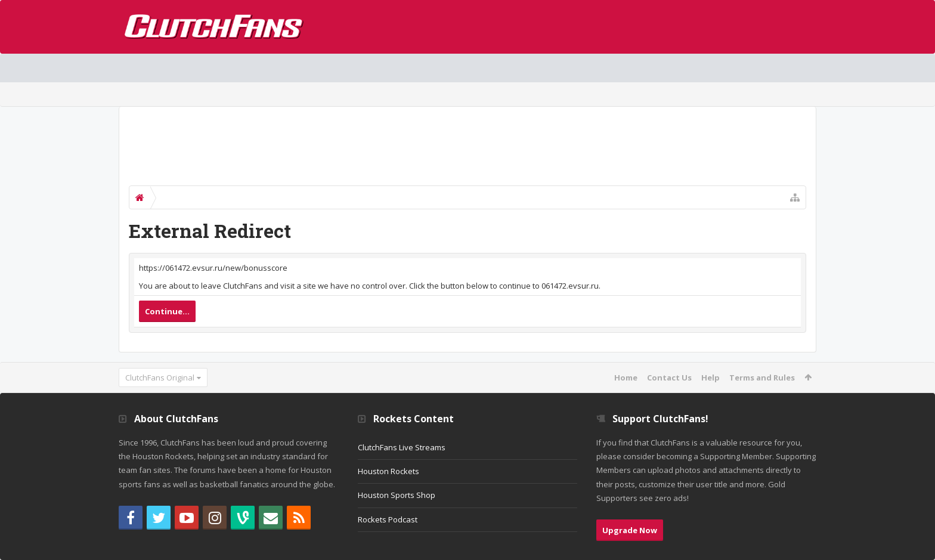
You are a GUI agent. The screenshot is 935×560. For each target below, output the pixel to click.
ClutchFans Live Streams (402, 447)
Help (710, 378)
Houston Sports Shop (397, 495)
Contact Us (669, 378)
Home (626, 378)
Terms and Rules (762, 378)
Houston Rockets (388, 471)
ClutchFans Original (160, 378)
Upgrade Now (630, 530)
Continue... (167, 311)
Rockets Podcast (388, 519)
